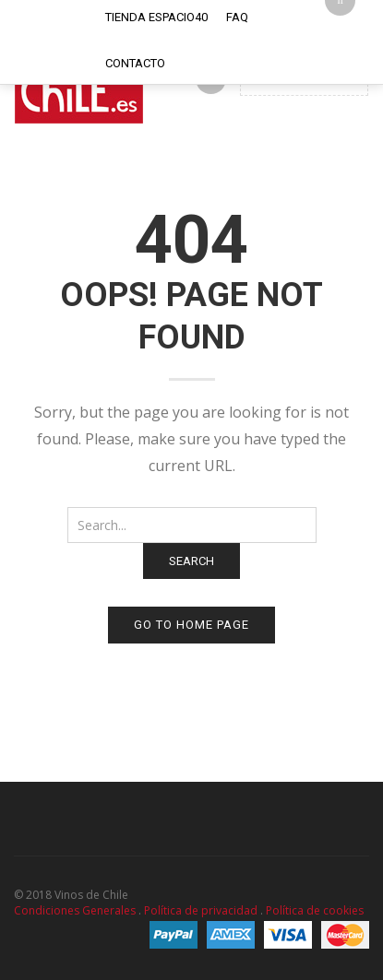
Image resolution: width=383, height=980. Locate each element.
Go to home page (191, 625)
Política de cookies (315, 910)
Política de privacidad (201, 910)
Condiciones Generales (75, 910)
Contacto (135, 63)
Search (191, 561)
